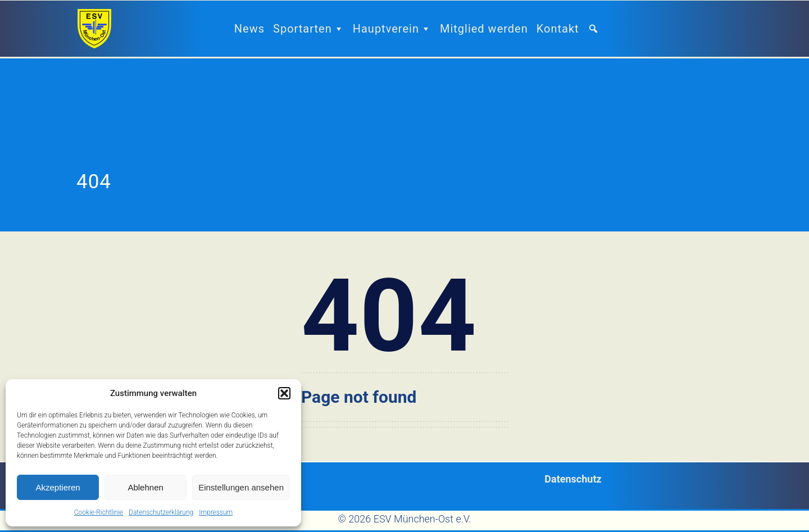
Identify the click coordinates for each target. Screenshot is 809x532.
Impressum (216, 512)
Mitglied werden (484, 29)
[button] (284, 393)
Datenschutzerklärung (161, 512)
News (249, 29)
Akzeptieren (58, 487)
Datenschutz (573, 479)
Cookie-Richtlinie (99, 512)
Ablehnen (145, 487)
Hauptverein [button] (392, 29)
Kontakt (558, 29)
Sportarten (309, 29)
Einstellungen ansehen (241, 487)
